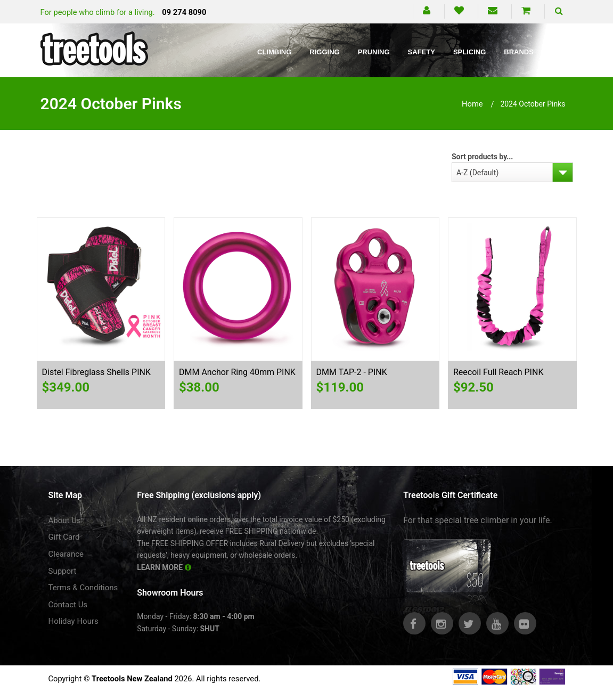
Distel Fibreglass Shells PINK (96, 372)
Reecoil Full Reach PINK (498, 372)
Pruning (374, 52)
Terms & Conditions (83, 588)
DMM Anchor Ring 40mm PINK (237, 372)
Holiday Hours (73, 621)
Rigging (324, 52)
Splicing (469, 52)
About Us (65, 520)
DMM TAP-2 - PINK (352, 372)
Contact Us (68, 605)
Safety (422, 52)
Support (63, 571)
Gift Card (64, 537)
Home (472, 104)
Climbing (274, 52)
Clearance (66, 554)
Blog (562, 52)
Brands (519, 52)
